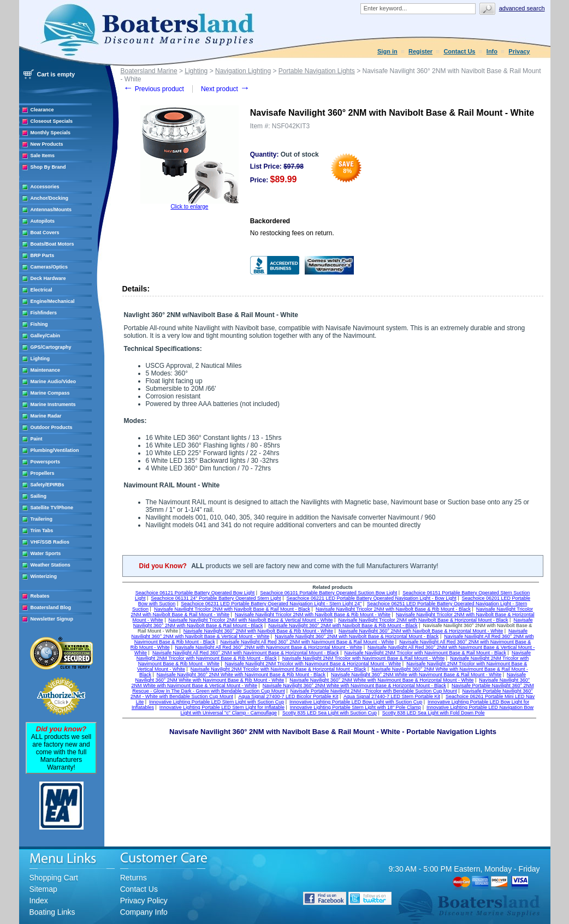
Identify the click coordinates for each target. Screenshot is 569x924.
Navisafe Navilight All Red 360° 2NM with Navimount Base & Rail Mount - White (307, 642)
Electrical (42, 290)
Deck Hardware (48, 278)
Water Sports (46, 553)
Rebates (40, 596)
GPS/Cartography (51, 347)
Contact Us (459, 51)
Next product (225, 89)
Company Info (144, 912)
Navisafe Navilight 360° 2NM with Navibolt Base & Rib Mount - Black (343, 625)
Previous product (154, 89)
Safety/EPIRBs (48, 485)
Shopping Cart (54, 878)
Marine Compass (50, 393)
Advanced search (522, 8)
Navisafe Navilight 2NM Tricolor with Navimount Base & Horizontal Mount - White (313, 664)
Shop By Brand (48, 167)
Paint (37, 439)
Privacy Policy (144, 901)
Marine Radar (46, 416)
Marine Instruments (53, 404)
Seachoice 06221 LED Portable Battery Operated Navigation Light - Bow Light (371, 598)
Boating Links (52, 912)
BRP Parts (43, 255)
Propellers (43, 473)
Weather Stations (51, 565)
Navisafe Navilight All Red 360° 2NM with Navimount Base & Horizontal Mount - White (269, 647)
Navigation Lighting (243, 71)
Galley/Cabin (46, 336)
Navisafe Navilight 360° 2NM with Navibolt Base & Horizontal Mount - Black (357, 636)
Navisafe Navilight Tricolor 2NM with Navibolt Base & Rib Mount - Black (393, 609)
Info (492, 51)
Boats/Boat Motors (52, 244)
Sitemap (43, 889)
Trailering (42, 519)
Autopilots (43, 221)
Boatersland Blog (51, 607)
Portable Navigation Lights (317, 71)
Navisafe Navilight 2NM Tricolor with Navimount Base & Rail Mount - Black (425, 653)
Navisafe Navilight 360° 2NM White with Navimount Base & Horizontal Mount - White (381, 680)
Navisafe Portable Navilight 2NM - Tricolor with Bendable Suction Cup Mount (374, 691)
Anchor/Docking (50, 198)
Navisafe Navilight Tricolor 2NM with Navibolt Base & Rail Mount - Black (232, 609)
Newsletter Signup (52, 619)
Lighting (40, 359)
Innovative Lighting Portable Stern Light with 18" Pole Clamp (355, 707)
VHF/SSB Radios (50, 542)
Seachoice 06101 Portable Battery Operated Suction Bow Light (328, 593)
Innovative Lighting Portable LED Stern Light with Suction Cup (217, 702)
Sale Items (43, 156)
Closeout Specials (52, 121)
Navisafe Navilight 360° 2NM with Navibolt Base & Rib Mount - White (258, 631)
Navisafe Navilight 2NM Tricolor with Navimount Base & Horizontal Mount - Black (278, 669)
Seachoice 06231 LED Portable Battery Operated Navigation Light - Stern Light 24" (271, 604)
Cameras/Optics (49, 267)
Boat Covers (45, 233)
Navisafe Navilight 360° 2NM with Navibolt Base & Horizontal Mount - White (421, 631)
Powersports (46, 462)
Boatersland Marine (149, 71)
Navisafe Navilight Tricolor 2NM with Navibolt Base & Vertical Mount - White (250, 620)
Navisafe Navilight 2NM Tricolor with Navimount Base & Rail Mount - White (364, 658)
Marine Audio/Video (54, 381)
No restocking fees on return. (292, 233)
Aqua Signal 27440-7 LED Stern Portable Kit (392, 696)
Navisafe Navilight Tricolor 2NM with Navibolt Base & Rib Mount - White (313, 615)
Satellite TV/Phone (52, 508)
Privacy (519, 51)
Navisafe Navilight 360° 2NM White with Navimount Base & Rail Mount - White (416, 675)
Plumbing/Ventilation (55, 450)
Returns (134, 878)
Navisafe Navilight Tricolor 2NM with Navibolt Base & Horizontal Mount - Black (423, 620)
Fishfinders (44, 313)
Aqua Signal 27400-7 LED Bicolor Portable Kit (288, 696)
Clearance (42, 110)
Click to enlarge (189, 207)
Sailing (39, 496)
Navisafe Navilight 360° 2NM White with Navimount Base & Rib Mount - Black (241, 675)
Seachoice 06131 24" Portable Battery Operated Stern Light (216, 598)
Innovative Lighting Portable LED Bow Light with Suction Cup (356, 702)
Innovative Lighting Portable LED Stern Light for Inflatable (222, 707)
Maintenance (46, 370)
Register (420, 51)
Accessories (45, 187)
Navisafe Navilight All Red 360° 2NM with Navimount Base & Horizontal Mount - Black (246, 653)
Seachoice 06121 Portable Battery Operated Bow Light (195, 593)
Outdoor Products (52, 427)
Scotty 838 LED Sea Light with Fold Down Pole (434, 713)
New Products (47, 144)
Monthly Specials (51, 133)
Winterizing (44, 576)
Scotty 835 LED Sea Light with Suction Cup (330, 713)
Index (39, 901)
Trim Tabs (42, 530)
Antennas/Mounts (51, 210)
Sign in (387, 51)
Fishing (39, 324)
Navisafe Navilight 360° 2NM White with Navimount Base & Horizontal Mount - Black (354, 685)
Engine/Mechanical (53, 301)
